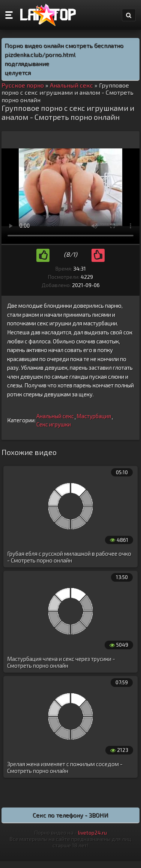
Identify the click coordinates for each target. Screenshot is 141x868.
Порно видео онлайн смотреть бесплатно (64, 45)
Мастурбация (94, 416)
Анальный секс (55, 416)
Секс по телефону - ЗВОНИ (70, 815)
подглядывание (27, 63)
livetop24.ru (92, 832)
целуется (18, 72)
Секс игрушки (54, 424)
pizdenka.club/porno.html (40, 54)
